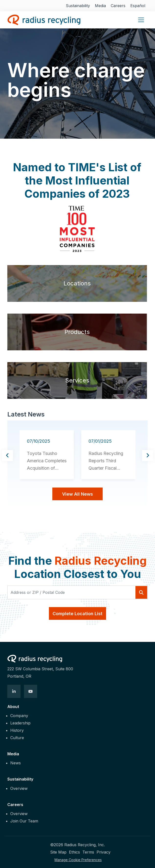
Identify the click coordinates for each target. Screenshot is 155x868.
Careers (118, 6)
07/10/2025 (39, 441)
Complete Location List (77, 614)
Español (138, 6)
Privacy (104, 852)
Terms (88, 852)
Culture (17, 738)
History (17, 730)
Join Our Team (24, 821)
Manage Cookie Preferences (78, 860)
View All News (77, 494)
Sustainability (78, 6)
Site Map (58, 852)
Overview (19, 788)
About (13, 707)
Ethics (74, 852)
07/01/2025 (100, 441)
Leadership (20, 723)
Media (100, 6)
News (16, 763)
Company (19, 716)
